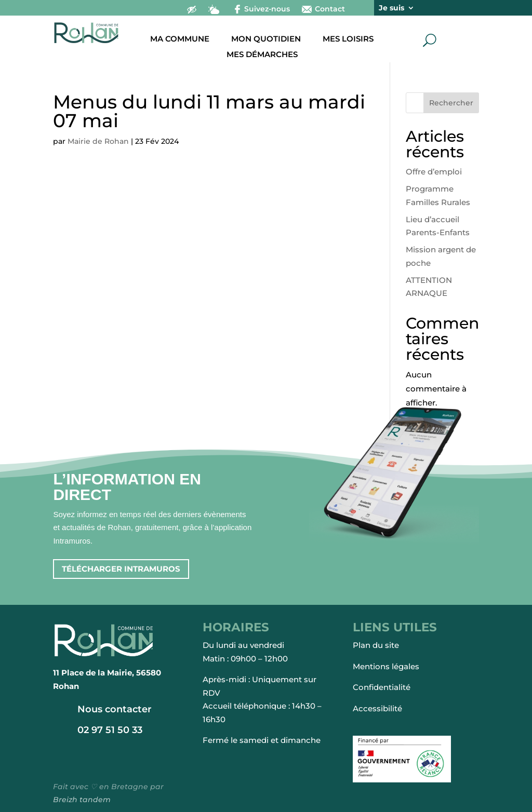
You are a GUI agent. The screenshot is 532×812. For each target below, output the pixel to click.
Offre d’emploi (434, 172)
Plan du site (376, 645)
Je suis (391, 8)
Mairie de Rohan (98, 141)
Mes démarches (262, 55)
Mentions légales (386, 666)
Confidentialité (382, 687)
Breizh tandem (82, 800)
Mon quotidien (266, 39)
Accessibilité (377, 708)
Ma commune (180, 39)
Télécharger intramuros (121, 569)
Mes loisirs (348, 39)
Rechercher (451, 103)
